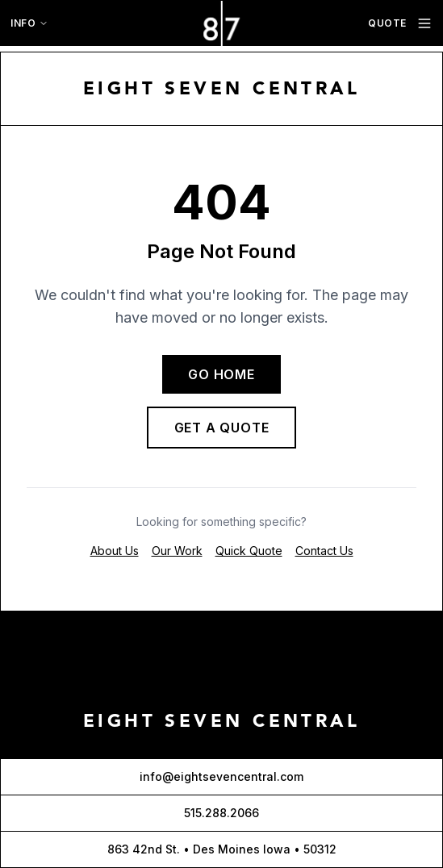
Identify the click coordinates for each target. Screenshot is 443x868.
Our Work (177, 551)
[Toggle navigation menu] (424, 23)
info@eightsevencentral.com (221, 776)
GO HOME (221, 374)
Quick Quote (249, 551)
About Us (115, 551)
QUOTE (387, 23)
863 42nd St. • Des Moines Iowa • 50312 (222, 849)
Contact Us (324, 551)
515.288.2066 (221, 813)
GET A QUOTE (222, 428)
